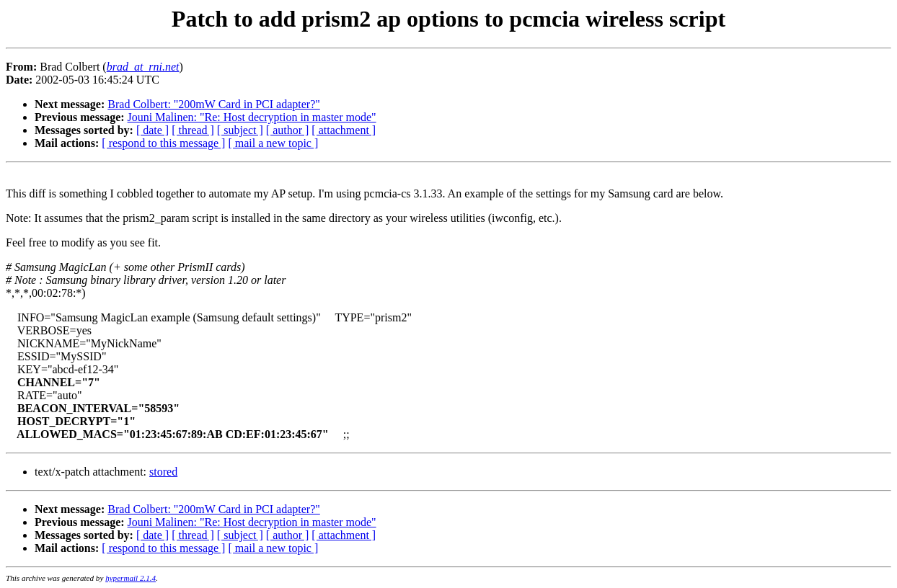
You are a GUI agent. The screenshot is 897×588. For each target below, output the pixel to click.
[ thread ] (193, 130)
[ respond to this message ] (163, 143)
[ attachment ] (344, 130)
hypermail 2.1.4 (131, 578)
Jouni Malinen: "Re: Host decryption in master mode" (252, 117)
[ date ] (153, 130)
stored (163, 472)
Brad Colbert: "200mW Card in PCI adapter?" (213, 104)
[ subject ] (240, 130)
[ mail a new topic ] (273, 143)
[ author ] (288, 130)
